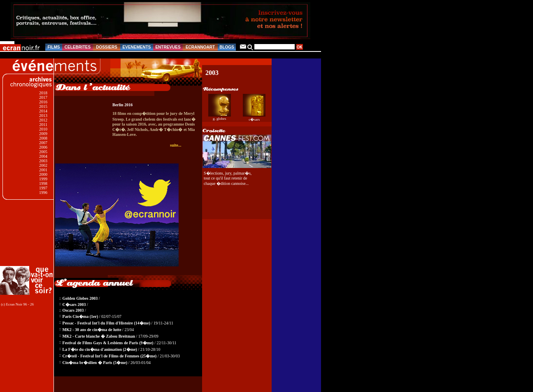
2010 (43, 129)
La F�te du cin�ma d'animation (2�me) (100, 349)
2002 (43, 165)
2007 (43, 143)
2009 (43, 134)
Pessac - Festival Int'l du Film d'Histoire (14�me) (106, 323)
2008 (43, 138)
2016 (43, 102)
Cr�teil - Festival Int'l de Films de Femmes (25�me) (110, 356)
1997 (43, 188)
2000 (43, 174)
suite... (176, 145)
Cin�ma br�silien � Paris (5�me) (95, 363)
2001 (43, 170)
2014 (43, 111)
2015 (43, 106)
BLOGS (227, 47)
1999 (43, 179)
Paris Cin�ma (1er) (80, 316)
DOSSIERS (107, 47)
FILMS (54, 47)
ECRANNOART (200, 47)
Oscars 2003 (73, 310)
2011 (43, 125)
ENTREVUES (168, 47)
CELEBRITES (78, 47)
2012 (43, 120)
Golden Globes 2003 (80, 298)
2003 (43, 161)
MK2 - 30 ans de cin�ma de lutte (92, 330)
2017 (43, 97)
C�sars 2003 (74, 304)
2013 (43, 115)
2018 (43, 93)
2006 (43, 147)
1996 (43, 192)
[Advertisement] (28, 233)
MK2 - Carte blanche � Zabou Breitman (99, 336)
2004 (43, 156)
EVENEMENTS (137, 47)
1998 (43, 183)
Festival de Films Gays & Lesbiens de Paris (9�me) (108, 343)
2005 (43, 152)
